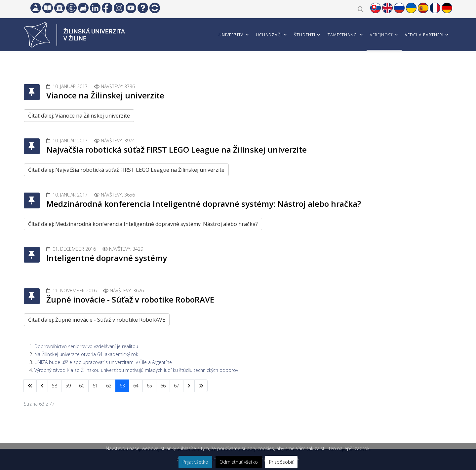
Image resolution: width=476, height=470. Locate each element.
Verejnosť (381, 35)
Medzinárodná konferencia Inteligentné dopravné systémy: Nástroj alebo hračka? (204, 204)
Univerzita (231, 35)
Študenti (305, 35)
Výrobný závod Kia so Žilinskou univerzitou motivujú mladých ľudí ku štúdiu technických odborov (136, 370)
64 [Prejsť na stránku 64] (136, 386)
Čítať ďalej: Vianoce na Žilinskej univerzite (79, 116)
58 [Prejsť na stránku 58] (55, 386)
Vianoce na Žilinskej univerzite (105, 95)
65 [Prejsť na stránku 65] (149, 386)
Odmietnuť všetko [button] (239, 462)
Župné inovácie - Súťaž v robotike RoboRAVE (130, 299)
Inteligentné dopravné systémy (107, 258)
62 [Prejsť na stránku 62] (109, 386)
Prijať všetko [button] (195, 462)
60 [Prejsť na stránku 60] (82, 386)
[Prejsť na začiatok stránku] (30, 386)
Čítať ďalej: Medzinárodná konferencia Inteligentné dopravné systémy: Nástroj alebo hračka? (143, 224)
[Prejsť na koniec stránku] (201, 386)
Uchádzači (269, 35)
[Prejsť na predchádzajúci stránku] (42, 386)
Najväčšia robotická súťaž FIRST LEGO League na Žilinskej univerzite (177, 149)
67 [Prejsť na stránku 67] (177, 386)
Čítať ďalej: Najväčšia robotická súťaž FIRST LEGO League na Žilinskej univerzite (126, 170)
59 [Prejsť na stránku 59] (68, 386)
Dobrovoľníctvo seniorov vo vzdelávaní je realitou (86, 346)
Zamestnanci (343, 35)
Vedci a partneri (424, 35)
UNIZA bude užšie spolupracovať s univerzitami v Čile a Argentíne (103, 362)
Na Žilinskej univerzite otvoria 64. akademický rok (86, 354)
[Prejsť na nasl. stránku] (189, 386)
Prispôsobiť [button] (281, 462)
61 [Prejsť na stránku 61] (95, 386)
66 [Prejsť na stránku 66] (163, 386)
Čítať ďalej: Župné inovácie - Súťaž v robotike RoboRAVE (97, 320)
